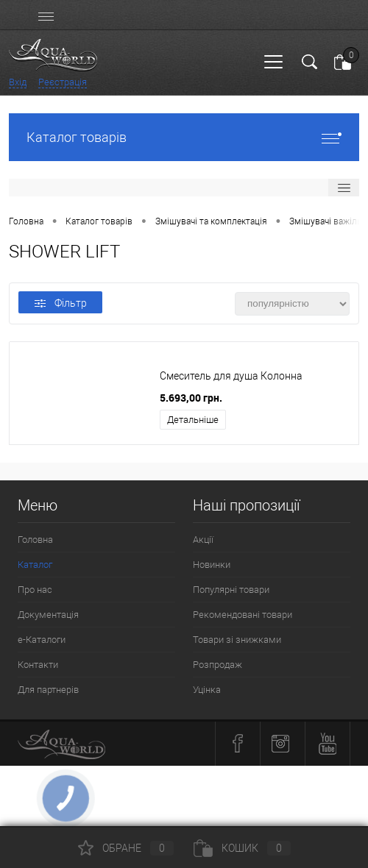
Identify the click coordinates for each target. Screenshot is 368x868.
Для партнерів (48, 690)
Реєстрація (63, 82)
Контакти (38, 665)
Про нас (35, 590)
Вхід (18, 82)
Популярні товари (231, 590)
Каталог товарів (184, 137)
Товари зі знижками (237, 640)
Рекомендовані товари (243, 615)
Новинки (212, 565)
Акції (203, 540)
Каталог (35, 565)
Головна (35, 540)
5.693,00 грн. (191, 398)
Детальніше (193, 420)
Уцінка (207, 690)
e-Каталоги (42, 640)
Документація (48, 615)
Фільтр (61, 303)
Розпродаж (217, 665)
